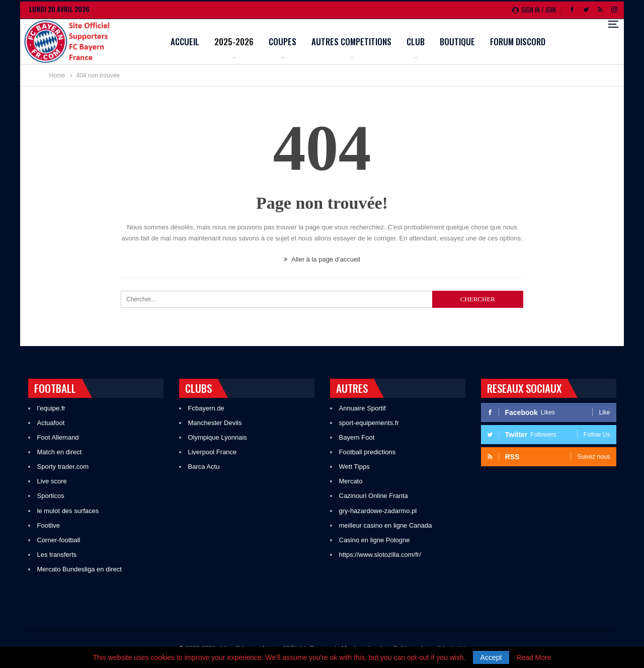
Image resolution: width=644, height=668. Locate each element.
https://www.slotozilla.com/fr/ (380, 555)
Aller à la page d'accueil (322, 259)
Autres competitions (416, 41)
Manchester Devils (215, 423)
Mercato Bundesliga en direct (79, 569)
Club (480, 41)
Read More (534, 657)
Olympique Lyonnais (218, 437)
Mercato (351, 481)
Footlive (49, 525)
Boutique (522, 41)
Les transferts (57, 555)
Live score (52, 481)
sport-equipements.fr (369, 423)
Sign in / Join (534, 10)
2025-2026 (298, 41)
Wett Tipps (354, 467)
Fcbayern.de (206, 408)
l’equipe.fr (51, 408)
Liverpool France (213, 452)
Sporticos (51, 496)
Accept (491, 657)
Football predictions (368, 452)
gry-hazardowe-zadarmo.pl (378, 511)
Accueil (249, 41)
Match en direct (60, 452)
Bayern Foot (357, 437)
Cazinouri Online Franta (374, 496)
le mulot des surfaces (68, 511)
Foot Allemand (58, 437)
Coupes (347, 41)
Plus (563, 43)
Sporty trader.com (63, 467)
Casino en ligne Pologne (375, 540)
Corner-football (59, 540)
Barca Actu (204, 467)
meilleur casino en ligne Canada (386, 525)
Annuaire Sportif (363, 408)
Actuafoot (51, 423)
